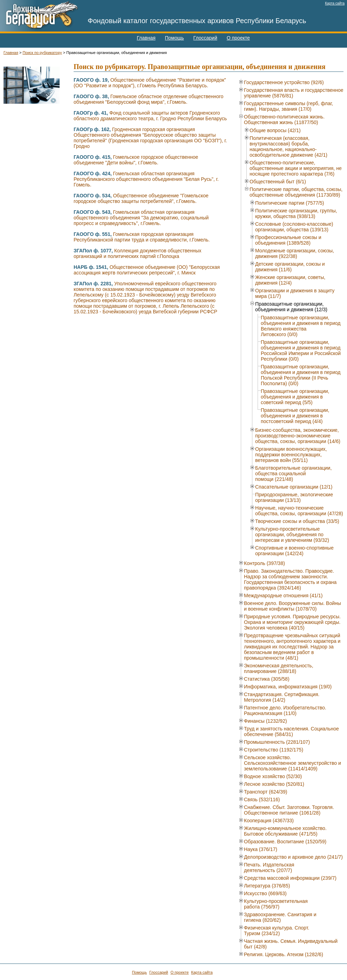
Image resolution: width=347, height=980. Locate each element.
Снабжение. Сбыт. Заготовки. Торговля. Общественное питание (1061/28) (289, 810)
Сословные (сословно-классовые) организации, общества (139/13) (294, 227)
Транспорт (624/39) (266, 792)
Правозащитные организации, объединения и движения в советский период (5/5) (295, 397)
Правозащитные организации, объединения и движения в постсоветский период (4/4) (295, 416)
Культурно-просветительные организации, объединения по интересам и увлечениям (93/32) (292, 535)
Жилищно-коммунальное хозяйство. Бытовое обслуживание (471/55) (285, 831)
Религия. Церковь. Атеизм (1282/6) (284, 954)
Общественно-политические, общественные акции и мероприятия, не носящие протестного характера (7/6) (296, 168)
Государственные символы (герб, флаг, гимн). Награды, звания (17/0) (288, 106)
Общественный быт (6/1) (278, 182)
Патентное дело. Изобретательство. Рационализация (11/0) (285, 710)
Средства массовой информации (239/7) (290, 878)
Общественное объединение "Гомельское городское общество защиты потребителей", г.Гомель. (141, 198)
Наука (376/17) (261, 849)
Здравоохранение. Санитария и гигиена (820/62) (280, 917)
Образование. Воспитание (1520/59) (285, 842)
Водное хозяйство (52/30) (273, 776)
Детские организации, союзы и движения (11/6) (290, 267)
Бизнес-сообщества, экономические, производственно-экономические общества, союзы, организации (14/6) (298, 436)
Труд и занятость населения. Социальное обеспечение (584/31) (291, 731)
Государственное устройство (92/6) (284, 82)
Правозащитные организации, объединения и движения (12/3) (291, 307)
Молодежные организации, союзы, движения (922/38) (295, 253)
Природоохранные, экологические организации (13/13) (294, 497)
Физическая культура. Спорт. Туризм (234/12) (277, 931)
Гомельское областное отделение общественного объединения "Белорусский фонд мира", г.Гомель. (148, 99)
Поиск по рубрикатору (42, 53)
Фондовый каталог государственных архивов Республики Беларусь (197, 21)
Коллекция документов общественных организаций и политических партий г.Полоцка (138, 253)
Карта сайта (335, 3)
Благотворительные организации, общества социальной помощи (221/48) (293, 474)
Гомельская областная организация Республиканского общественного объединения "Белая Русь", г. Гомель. (146, 179)
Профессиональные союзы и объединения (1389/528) (288, 240)
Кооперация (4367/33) (269, 821)
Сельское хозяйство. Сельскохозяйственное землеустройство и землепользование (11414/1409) (292, 763)
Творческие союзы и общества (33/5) (297, 521)
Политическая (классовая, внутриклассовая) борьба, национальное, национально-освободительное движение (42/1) (288, 147)
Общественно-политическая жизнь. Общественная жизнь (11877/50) (284, 120)
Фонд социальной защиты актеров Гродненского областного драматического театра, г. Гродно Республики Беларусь (150, 116)
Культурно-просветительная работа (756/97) (276, 904)
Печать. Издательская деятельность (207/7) (269, 867)
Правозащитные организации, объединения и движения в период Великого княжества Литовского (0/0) (301, 326)
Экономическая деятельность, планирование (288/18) (279, 668)
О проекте (238, 38)
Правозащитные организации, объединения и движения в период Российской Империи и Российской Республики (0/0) (301, 351)
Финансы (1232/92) (266, 721)
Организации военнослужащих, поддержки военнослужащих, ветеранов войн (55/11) (291, 455)
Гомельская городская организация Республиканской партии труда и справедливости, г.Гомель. (142, 237)
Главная (146, 38)
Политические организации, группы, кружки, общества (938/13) (296, 213)
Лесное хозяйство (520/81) (274, 784)
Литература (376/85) (267, 886)
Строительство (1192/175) (274, 750)
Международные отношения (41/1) (283, 596)
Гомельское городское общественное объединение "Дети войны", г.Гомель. (136, 160)
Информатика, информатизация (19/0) (288, 687)
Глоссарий (205, 38)
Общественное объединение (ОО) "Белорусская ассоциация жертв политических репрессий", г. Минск (147, 270)
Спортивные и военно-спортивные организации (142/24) (294, 551)
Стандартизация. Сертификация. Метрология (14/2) (282, 697)
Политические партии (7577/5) (290, 203)
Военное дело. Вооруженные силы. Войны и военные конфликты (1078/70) (292, 606)
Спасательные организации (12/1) (294, 487)
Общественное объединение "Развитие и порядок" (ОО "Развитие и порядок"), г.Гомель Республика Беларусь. (150, 83)
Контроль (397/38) (264, 563)
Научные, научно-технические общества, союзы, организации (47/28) (299, 511)
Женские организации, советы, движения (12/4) (290, 280)
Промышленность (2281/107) (277, 742)
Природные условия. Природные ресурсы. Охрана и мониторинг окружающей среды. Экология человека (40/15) (292, 622)
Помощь (175, 38)
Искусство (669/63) (265, 893)
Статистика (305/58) (267, 679)
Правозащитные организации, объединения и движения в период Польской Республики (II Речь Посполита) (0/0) (301, 375)
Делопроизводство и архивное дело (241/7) (293, 857)
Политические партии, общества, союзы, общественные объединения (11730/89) (296, 192)
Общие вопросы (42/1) (275, 130)
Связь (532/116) (262, 799)
